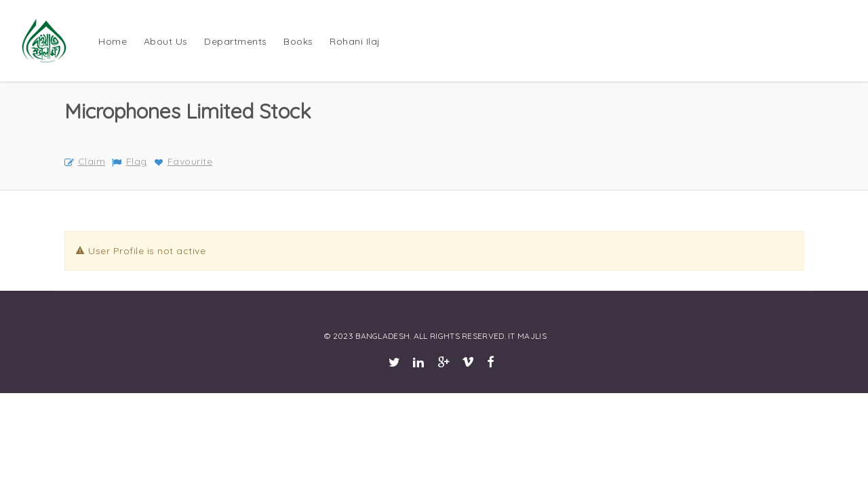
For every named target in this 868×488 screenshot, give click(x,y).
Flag (130, 161)
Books (298, 41)
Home (113, 41)
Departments (236, 41)
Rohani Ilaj (355, 41)
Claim (85, 161)
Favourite (183, 161)
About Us (166, 41)
